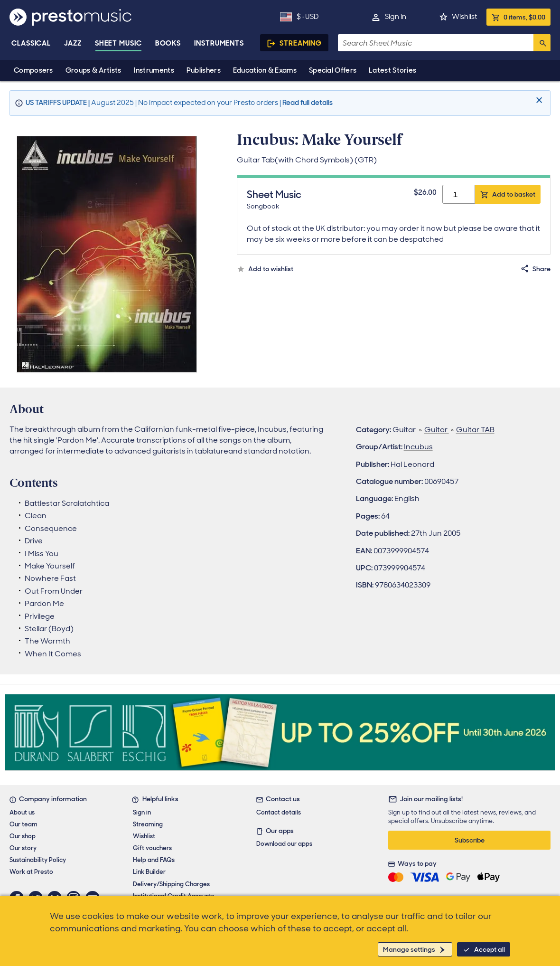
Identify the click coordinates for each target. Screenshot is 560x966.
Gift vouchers (152, 848)
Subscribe (470, 840)
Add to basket (514, 194)
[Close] (540, 101)
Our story (23, 848)
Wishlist (464, 17)
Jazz (73, 43)
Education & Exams (265, 70)
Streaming (301, 43)
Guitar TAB (475, 430)
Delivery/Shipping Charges (171, 884)
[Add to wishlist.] (265, 269)
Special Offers (333, 70)
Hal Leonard (412, 464)
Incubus (418, 447)
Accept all (490, 949)
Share (541, 269)
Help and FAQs (154, 860)
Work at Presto (31, 872)
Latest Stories (392, 70)
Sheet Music (118, 43)
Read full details (308, 103)
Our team (23, 824)
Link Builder (149, 872)
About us (22, 812)
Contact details (279, 812)
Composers (33, 70)
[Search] (542, 43)
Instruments (154, 70)
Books (168, 43)
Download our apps (284, 844)
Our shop (23, 836)
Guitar (437, 430)
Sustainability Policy (38, 860)
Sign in (396, 17)
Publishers (204, 70)
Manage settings (409, 949)
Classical (31, 43)
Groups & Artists (93, 70)
